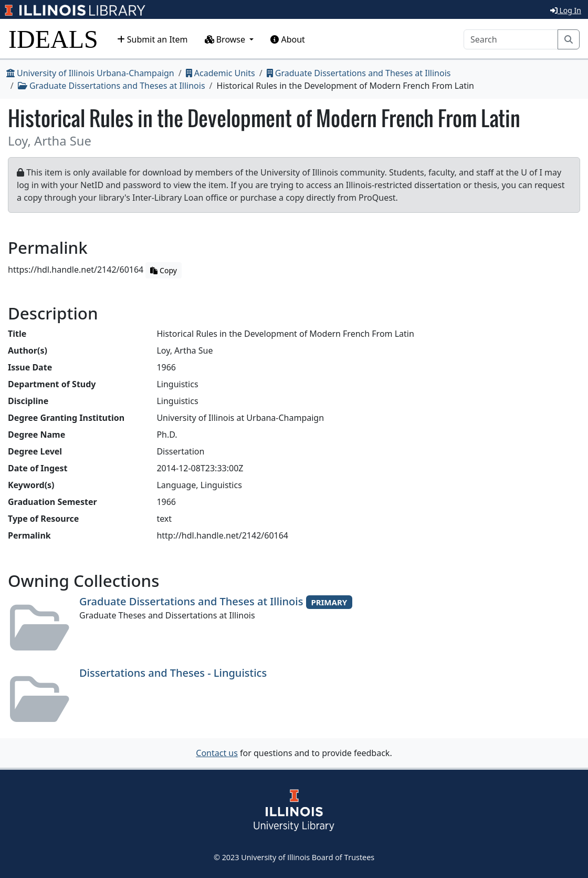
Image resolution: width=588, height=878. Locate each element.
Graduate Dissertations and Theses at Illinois (359, 73)
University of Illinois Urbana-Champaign (90, 73)
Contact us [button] (217, 753)
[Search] (511, 39)
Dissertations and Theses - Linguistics (173, 673)
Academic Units (220, 73)
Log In (566, 10)
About (288, 39)
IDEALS (53, 39)
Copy (163, 270)
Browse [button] (226, 39)
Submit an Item (153, 39)
